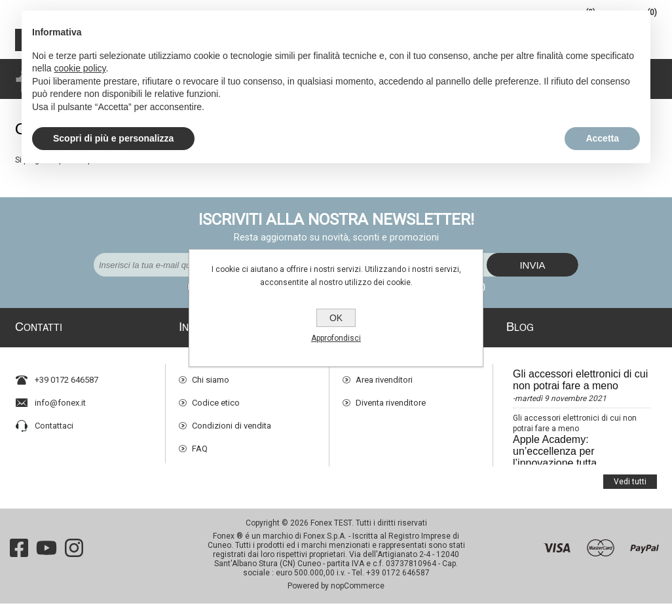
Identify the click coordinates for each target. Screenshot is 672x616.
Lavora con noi (220, 467)
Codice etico (216, 398)
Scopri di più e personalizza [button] (113, 138)
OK (336, 318)
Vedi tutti (630, 472)
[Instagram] (74, 560)
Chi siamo (211, 375)
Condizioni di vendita (232, 421)
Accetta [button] (602, 138)
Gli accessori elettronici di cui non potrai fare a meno (580, 375)
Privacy (205, 490)
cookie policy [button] (80, 68)
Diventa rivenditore (391, 398)
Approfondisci (336, 338)
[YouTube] (47, 560)
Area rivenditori (384, 375)
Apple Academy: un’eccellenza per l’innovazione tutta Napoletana (555, 452)
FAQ (200, 444)
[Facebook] (19, 560)
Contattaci (54, 421)
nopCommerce (358, 598)
